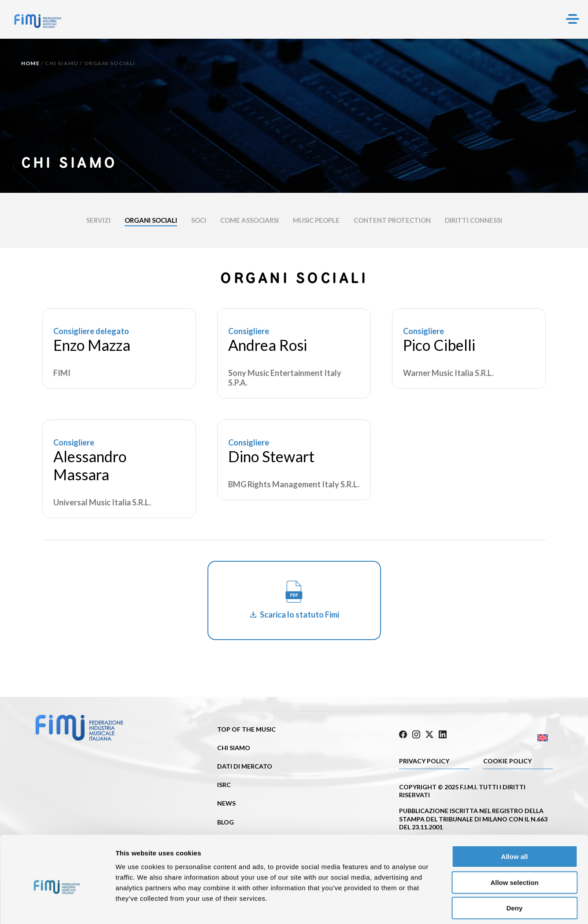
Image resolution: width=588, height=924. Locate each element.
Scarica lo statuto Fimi (300, 615)
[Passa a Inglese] (515, 737)
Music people (316, 220)
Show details (462, 907)
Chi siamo (62, 63)
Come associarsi (250, 220)
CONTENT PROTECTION (392, 220)
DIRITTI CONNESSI (473, 220)
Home (30, 63)
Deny (515, 868)
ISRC (224, 785)
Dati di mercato (245, 766)
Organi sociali (151, 220)
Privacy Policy (424, 760)
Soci (199, 220)
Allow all (515, 816)
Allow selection (514, 842)
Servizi (98, 220)
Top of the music (246, 729)
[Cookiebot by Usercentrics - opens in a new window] (57, 907)
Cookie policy (507, 760)
